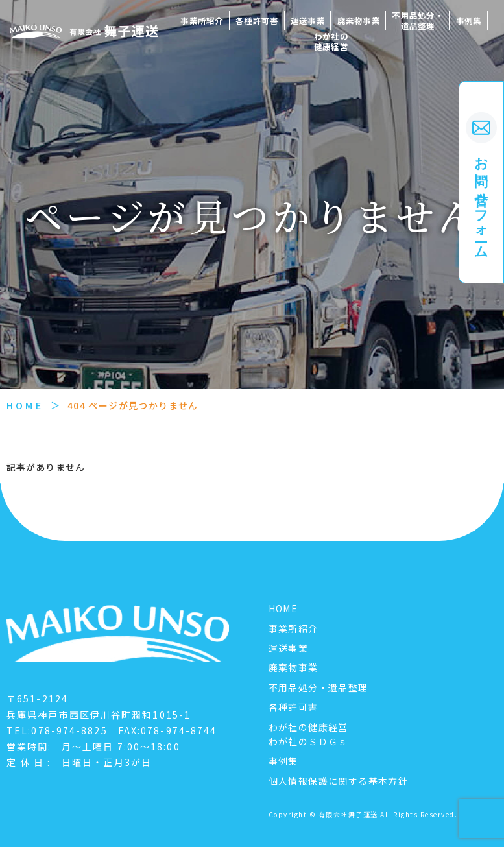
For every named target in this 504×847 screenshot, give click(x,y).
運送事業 (308, 21)
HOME (25, 405)
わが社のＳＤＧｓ (308, 741)
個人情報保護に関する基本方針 (339, 781)
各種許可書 (257, 21)
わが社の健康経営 (331, 42)
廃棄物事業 (359, 21)
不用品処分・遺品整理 (417, 21)
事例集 (469, 21)
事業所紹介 (202, 21)
